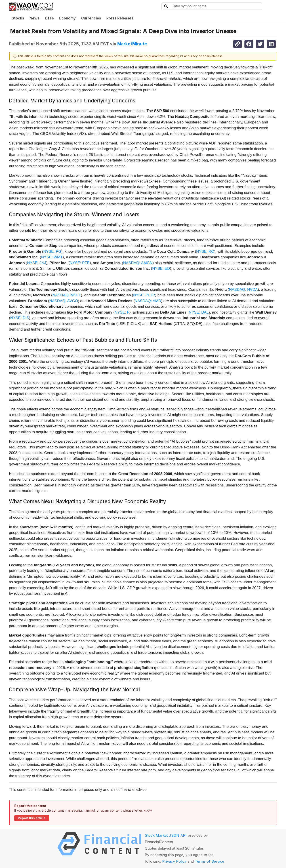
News (35, 18)
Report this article (32, 818)
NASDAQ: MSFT (67, 295)
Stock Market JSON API (166, 835)
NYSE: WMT (52, 257)
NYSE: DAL (199, 312)
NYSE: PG (52, 251)
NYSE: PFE (80, 263)
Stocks (18, 18)
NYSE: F (122, 312)
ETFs (49, 18)
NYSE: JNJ (37, 263)
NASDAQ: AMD (148, 301)
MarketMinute (132, 44)
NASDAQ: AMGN (138, 263)
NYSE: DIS (20, 318)
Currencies (91, 18)
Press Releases (120, 18)
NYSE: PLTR (144, 295)
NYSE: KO (205, 251)
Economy (67, 18)
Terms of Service (209, 861)
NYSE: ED (161, 268)
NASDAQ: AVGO (63, 301)
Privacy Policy (174, 861)
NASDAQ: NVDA (243, 290)
